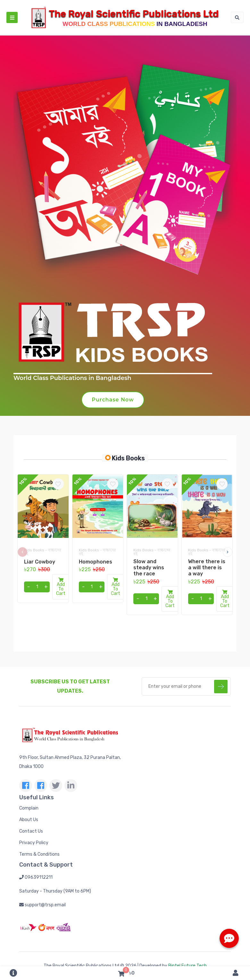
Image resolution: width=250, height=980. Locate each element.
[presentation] (22, 552)
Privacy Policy (34, 843)
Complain (29, 808)
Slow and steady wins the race (149, 568)
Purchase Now (113, 400)
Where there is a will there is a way (207, 568)
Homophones (96, 562)
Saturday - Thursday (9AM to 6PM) (55, 891)
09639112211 (36, 877)
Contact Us (31, 831)
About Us (29, 820)
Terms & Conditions (39, 854)
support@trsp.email (42, 905)
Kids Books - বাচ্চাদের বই (43, 552)
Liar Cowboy (40, 562)
